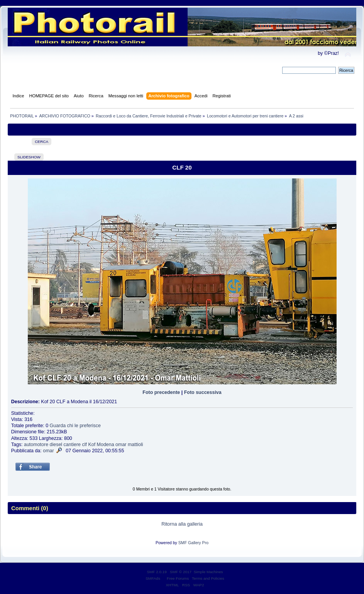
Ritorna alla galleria (182, 524)
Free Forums (178, 578)
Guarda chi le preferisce (75, 426)
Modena (106, 445)
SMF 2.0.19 (157, 572)
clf (84, 445)
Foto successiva (203, 392)
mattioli (135, 445)
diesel (56, 445)
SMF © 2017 (181, 572)
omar (121, 445)
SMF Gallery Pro (193, 543)
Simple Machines (208, 572)
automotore (36, 445)
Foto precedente (161, 392)
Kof (92, 445)
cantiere (72, 445)
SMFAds (153, 578)
